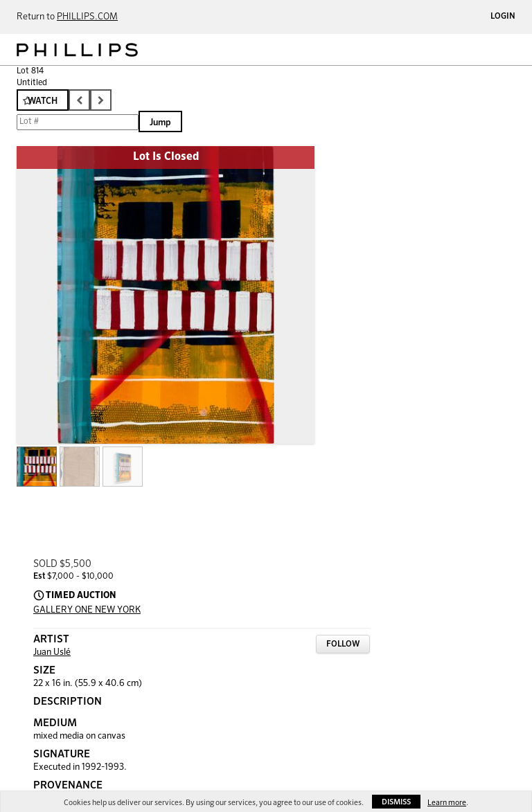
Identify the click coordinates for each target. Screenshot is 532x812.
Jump (160, 123)
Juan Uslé (52, 652)
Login (503, 17)
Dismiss (396, 802)
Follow (343, 644)
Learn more (447, 803)
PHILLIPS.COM (87, 17)
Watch (43, 101)
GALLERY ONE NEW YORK (87, 610)
